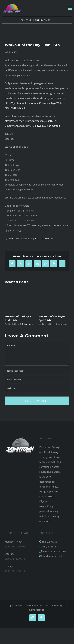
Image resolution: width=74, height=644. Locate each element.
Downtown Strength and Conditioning (44, 605)
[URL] (37, 388)
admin (10, 239)
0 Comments (48, 239)
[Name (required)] (37, 371)
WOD (37, 239)
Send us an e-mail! (52, 556)
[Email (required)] (37, 379)
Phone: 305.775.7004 (54, 551)
